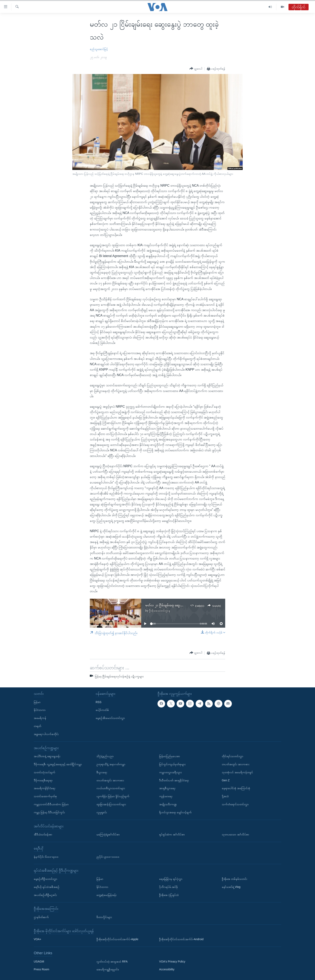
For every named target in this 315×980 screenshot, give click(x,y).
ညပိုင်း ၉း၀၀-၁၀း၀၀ (108, 857)
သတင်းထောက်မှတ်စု (45, 796)
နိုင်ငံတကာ (40, 710)
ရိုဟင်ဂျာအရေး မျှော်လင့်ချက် (175, 812)
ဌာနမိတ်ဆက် (41, 917)
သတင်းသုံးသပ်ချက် (44, 772)
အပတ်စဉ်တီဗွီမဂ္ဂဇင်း (45, 895)
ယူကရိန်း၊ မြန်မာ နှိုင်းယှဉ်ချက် (113, 796)
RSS (99, 702)
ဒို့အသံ (225, 796)
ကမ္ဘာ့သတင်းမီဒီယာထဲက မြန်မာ (51, 804)
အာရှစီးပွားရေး (167, 788)
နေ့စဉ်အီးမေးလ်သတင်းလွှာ (110, 718)
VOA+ (38, 939)
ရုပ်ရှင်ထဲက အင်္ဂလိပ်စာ (172, 834)
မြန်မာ (37, 702)
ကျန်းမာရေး (166, 796)
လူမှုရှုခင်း (102, 812)
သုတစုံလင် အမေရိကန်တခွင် (237, 772)
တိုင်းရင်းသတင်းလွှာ (233, 756)
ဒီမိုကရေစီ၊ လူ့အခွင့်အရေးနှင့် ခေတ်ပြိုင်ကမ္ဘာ (58, 764)
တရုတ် (37, 726)
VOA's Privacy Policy (172, 961)
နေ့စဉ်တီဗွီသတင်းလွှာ (46, 879)
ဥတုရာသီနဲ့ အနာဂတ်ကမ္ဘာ (111, 764)
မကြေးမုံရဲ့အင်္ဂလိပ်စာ (108, 834)
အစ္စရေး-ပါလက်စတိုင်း (46, 734)
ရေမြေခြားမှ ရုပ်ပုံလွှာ (171, 879)
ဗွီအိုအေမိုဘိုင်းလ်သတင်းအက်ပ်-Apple (117, 939)
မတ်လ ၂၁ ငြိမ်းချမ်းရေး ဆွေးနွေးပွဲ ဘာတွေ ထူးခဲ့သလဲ (178, 605)
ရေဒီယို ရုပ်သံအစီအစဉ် (47, 887)
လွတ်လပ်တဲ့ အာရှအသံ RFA (112, 961)
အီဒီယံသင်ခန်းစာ (43, 834)
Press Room (41, 969)
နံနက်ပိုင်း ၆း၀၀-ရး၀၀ (46, 857)
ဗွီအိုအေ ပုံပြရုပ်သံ (169, 895)
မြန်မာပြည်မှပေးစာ (170, 756)
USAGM (39, 961)
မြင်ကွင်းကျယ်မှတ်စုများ (172, 764)
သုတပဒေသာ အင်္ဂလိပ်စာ (235, 834)
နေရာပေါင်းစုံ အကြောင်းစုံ (236, 788)
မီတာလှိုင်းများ (104, 917)
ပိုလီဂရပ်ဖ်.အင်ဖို (168, 887)
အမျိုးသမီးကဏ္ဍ (168, 804)
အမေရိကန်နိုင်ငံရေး (44, 788)
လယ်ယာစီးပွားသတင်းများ (111, 788)
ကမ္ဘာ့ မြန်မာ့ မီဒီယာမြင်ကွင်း (49, 812)
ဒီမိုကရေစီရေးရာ (43, 780)
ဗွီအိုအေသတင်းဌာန (160, 611)
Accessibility (167, 969)
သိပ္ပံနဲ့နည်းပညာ (105, 756)
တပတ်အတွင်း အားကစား (110, 780)
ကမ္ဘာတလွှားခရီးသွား (170, 772)
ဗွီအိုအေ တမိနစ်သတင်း (234, 879)
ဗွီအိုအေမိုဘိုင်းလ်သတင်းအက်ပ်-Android (181, 939)
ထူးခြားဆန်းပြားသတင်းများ (111, 804)
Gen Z (226, 780)
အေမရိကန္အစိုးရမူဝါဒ (108, 969)
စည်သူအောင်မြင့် (99, 49)
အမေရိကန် (40, 718)
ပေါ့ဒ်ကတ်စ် (102, 710)
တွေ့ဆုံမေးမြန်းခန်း (106, 895)
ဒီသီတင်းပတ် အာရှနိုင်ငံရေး (174, 780)
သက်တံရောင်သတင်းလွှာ (235, 804)
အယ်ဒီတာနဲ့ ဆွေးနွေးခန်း (47, 756)
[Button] (196, 69)
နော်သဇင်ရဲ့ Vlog (231, 887)
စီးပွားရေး (102, 772)
